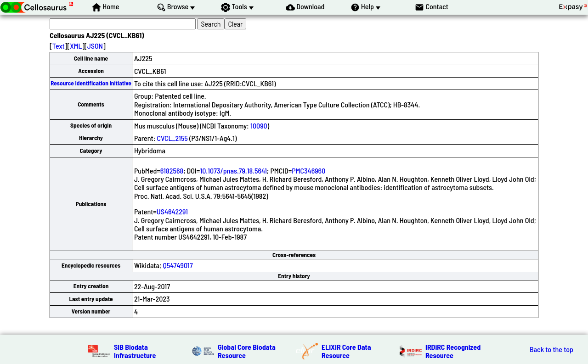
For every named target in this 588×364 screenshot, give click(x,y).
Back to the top (551, 349)
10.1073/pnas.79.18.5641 (233, 171)
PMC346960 (308, 171)
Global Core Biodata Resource (247, 351)
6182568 (172, 171)
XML (76, 46)
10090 (259, 126)
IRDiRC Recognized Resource (453, 351)
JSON (95, 46)
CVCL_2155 (172, 138)
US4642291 (172, 211)
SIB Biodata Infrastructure (135, 351)
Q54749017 (178, 265)
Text (59, 46)
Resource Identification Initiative (91, 83)
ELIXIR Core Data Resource (346, 351)
